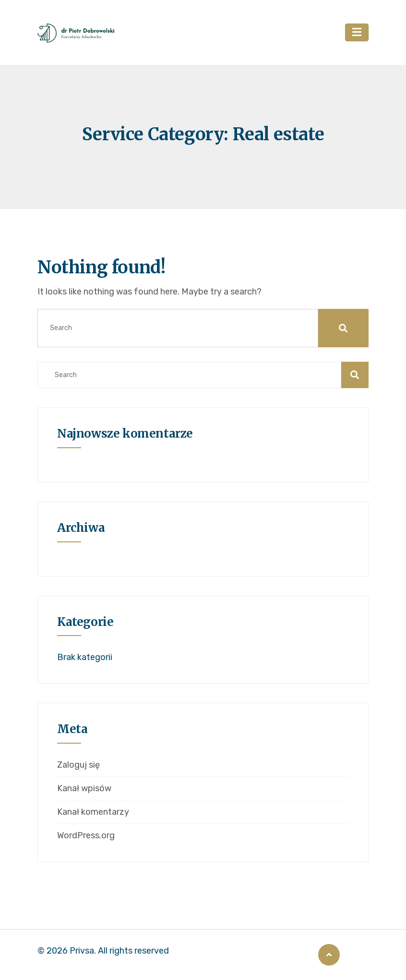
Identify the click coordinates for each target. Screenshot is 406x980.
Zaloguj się (78, 765)
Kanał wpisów (84, 788)
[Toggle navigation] (357, 33)
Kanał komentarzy (93, 812)
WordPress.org (86, 835)
